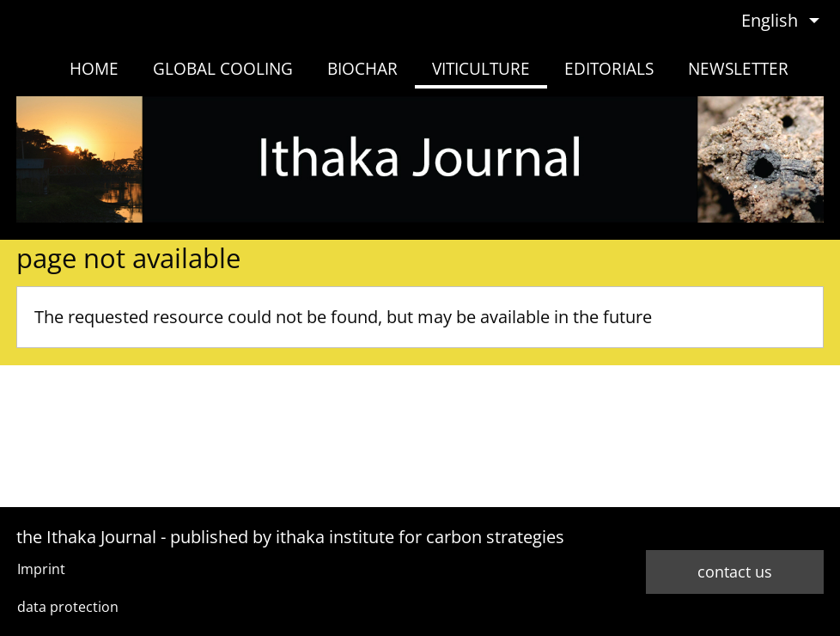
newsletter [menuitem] (738, 68)
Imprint (41, 569)
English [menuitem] (770, 20)
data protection (68, 607)
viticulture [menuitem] (481, 68)
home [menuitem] (94, 68)
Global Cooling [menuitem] (223, 68)
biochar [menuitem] (362, 68)
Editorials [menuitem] (609, 68)
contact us (735, 572)
